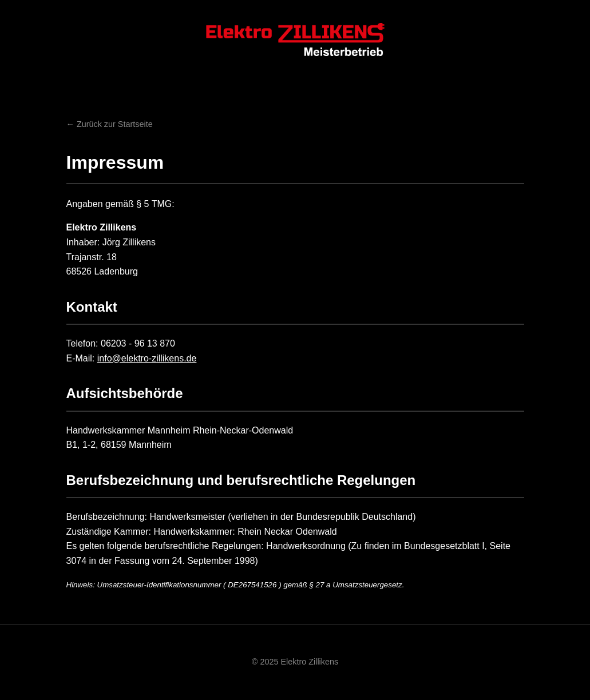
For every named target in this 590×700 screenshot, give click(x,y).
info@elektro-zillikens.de (147, 358)
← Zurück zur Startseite (110, 124)
